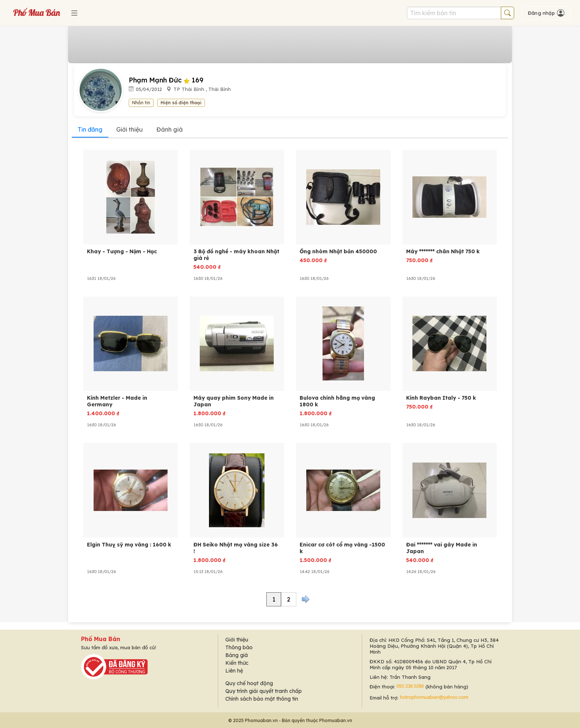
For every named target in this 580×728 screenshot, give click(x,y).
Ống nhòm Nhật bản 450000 (338, 251)
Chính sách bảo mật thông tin (262, 699)
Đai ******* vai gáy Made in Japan (442, 548)
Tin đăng (90, 129)
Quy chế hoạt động (249, 683)
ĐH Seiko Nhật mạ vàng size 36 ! (236, 548)
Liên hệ (234, 671)
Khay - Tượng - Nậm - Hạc (122, 251)
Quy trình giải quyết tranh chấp (264, 691)
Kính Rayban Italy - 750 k (441, 398)
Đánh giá (170, 129)
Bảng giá (237, 655)
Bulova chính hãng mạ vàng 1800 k (337, 401)
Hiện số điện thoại (181, 103)
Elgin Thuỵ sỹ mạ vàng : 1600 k (129, 545)
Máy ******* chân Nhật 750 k (443, 251)
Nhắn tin (141, 103)
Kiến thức (237, 663)
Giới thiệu (129, 129)
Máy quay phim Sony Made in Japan (234, 401)
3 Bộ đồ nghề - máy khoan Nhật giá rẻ (236, 255)
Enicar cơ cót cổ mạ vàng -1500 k (342, 548)
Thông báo (239, 647)
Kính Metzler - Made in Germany (117, 401)
